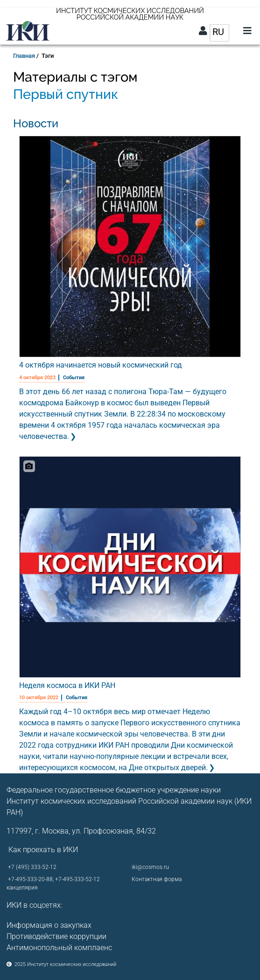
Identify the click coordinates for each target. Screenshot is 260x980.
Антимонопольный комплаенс (59, 948)
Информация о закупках (49, 925)
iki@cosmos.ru (150, 867)
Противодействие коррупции (56, 936)
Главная (24, 56)
